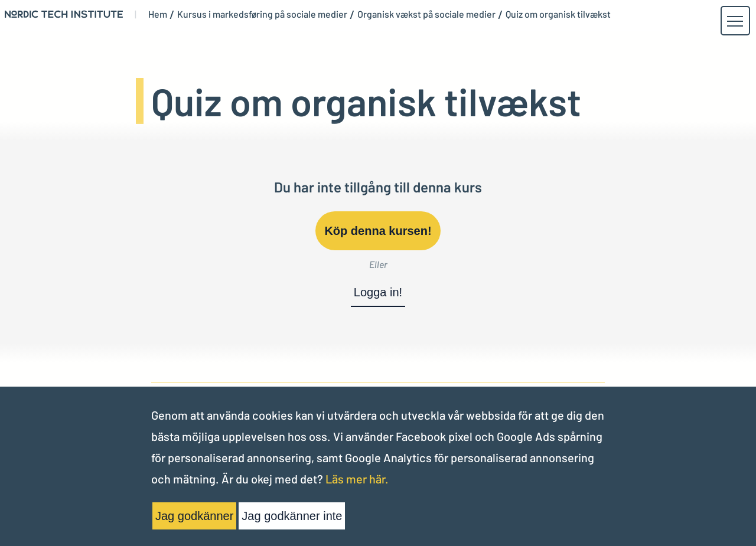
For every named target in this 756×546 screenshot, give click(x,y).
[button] (735, 21)
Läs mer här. (357, 479)
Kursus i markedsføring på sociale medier (262, 14)
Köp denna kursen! (378, 231)
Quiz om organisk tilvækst (558, 14)
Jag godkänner (194, 516)
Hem (158, 14)
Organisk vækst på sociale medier (426, 14)
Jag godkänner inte (292, 516)
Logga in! (378, 292)
